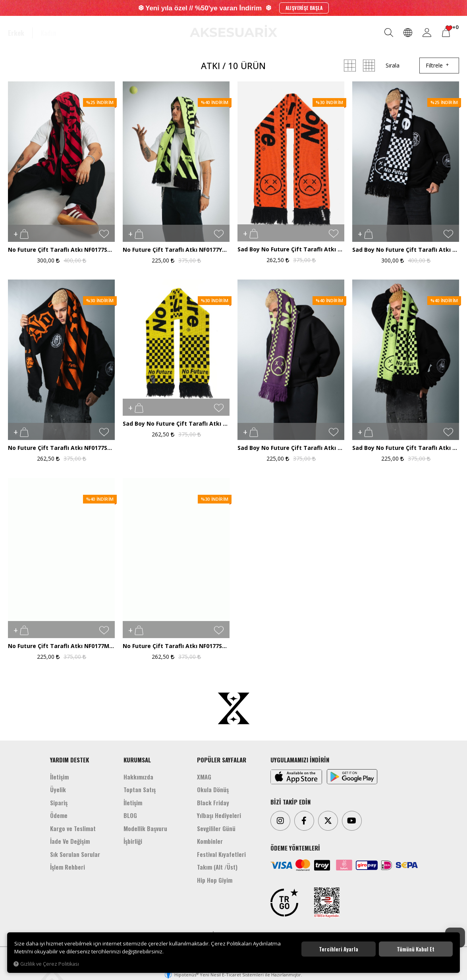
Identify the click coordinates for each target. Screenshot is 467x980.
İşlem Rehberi (68, 867)
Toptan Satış (140, 789)
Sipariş (59, 803)
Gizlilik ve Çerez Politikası (46, 964)
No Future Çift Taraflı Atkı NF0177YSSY (176, 250)
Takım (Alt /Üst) (217, 867)
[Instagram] (280, 821)
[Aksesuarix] (234, 31)
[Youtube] (352, 821)
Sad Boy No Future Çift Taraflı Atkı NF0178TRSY (291, 250)
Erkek (16, 33)
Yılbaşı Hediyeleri (219, 815)
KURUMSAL (137, 760)
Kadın (48, 33)
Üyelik (58, 789)
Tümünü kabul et (416, 949)
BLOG (130, 815)
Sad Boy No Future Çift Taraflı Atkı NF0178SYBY (406, 250)
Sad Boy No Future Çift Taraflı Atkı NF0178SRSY (176, 424)
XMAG (204, 777)
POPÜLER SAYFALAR (222, 760)
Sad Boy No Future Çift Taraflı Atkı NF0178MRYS (291, 448)
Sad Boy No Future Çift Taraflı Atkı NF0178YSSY (406, 448)
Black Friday (213, 803)
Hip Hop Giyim (215, 880)
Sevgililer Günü (216, 828)
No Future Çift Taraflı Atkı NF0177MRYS (61, 646)
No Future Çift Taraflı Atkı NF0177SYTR (61, 448)
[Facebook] (304, 821)
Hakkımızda (138, 777)
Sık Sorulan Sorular (75, 854)
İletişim (59, 777)
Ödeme (59, 815)
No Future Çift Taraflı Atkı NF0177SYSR (176, 646)
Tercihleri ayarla (339, 949)
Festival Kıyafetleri (221, 854)
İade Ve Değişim (70, 841)
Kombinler (210, 841)
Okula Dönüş (213, 789)
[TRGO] (284, 903)
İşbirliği (133, 841)
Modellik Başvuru (145, 828)
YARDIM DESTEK (69, 760)
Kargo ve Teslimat (73, 828)
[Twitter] (328, 821)
